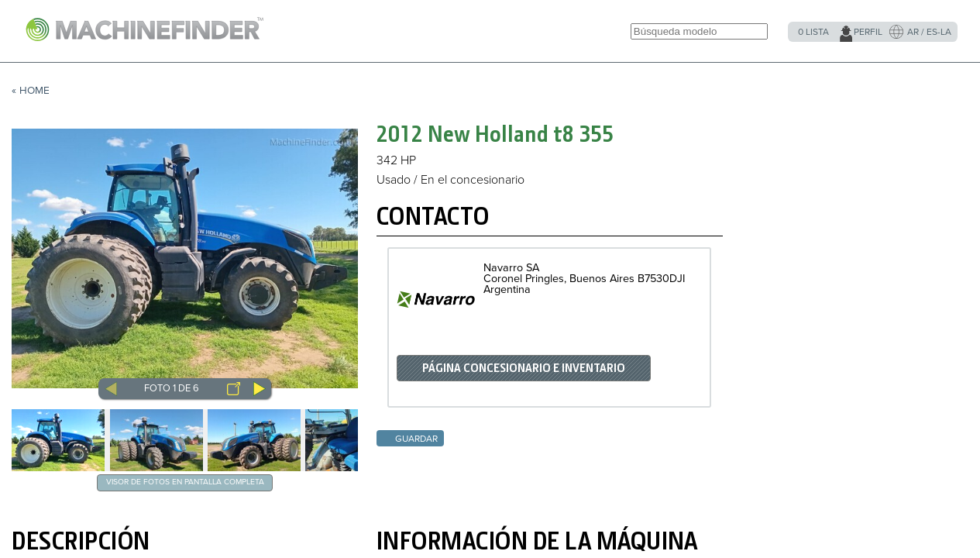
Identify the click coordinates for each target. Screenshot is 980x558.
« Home (31, 91)
